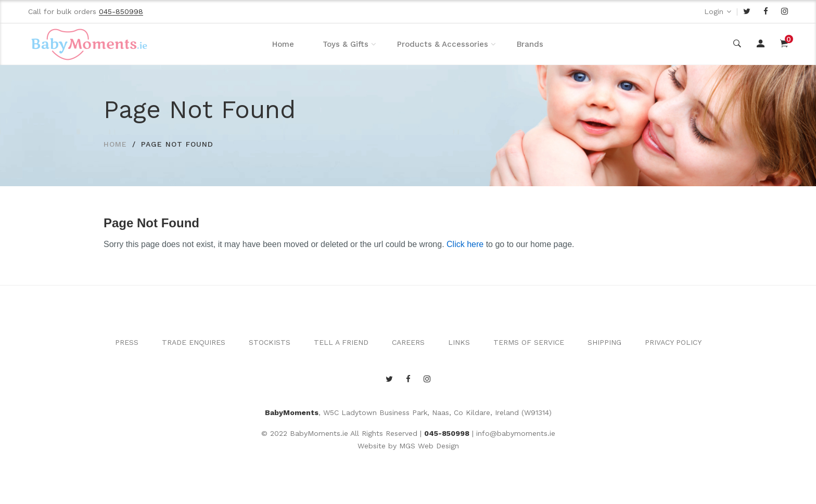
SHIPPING (604, 342)
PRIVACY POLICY (673, 342)
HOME (115, 144)
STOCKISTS (270, 342)
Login (714, 11)
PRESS (127, 342)
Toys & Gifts (346, 44)
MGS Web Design (429, 446)
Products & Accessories (443, 44)
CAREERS (408, 342)
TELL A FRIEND (341, 342)
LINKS (459, 342)
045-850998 (447, 433)
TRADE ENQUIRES (194, 342)
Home (283, 44)
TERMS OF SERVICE (529, 342)
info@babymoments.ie (516, 433)
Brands (530, 44)
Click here (465, 244)
